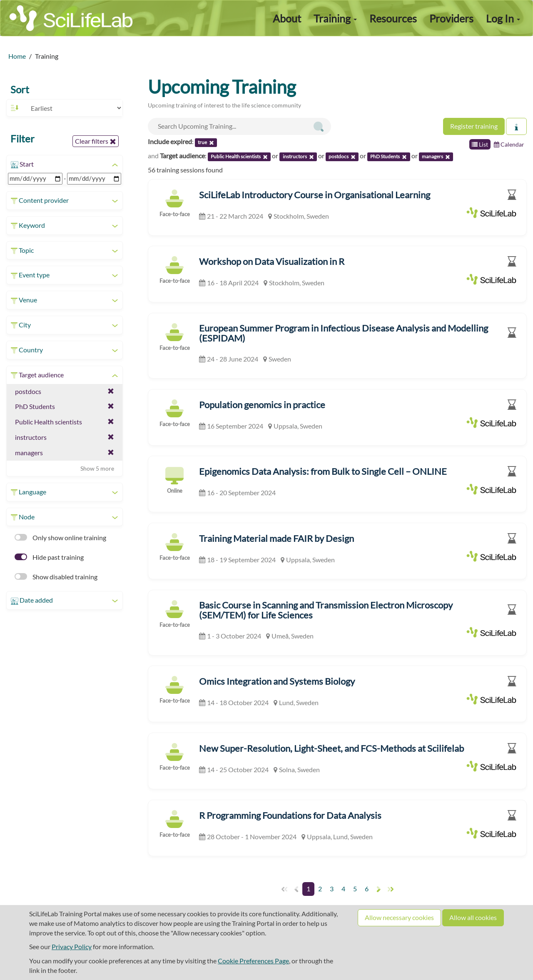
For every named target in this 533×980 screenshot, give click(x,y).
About (287, 18)
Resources (393, 18)
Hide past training (49, 557)
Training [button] (335, 18)
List (480, 144)
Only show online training (60, 537)
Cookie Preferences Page (253, 961)
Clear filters (96, 141)
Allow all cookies (473, 917)
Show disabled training (56, 577)
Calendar (509, 144)
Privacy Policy (72, 946)
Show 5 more (97, 468)
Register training (474, 126)
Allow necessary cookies (399, 917)
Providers (451, 18)
